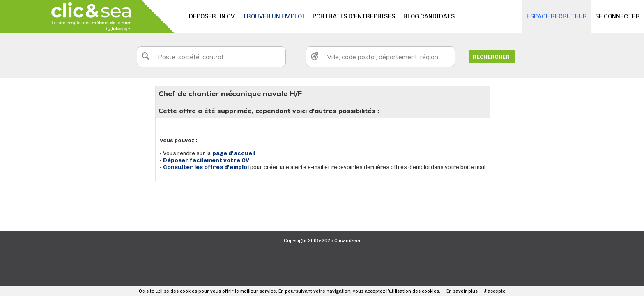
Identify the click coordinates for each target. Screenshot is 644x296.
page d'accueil (234, 153)
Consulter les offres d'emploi (207, 167)
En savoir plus (462, 291)
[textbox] (211, 57)
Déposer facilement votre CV (206, 160)
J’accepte (495, 291)
